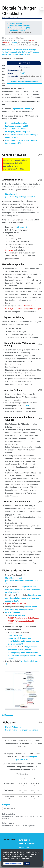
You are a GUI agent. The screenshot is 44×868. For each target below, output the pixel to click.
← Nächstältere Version (20, 50)
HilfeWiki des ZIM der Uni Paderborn (24, 81)
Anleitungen (8, 808)
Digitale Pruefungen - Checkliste (20, 32)
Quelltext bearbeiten (41, 154)
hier (27, 406)
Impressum (24, 847)
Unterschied (7, 50)
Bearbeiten (39, 154)
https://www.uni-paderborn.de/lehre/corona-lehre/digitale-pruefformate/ (23, 589)
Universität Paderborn (15, 23)
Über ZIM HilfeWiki (27, 844)
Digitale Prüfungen (13, 727)
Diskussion (7, 43)
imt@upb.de (20, 227)
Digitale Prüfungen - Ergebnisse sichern (21, 730)
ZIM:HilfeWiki (13, 30)
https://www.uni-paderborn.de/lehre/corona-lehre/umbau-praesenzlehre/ (23, 598)
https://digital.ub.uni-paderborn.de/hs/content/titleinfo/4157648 (23, 579)
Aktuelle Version (24, 52)
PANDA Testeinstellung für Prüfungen (23, 618)
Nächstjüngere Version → (11, 54)
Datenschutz (25, 840)
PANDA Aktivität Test (17, 615)
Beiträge (15, 43)
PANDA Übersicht (13, 612)
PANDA (22, 30)
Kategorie (6, 805)
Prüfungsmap (8, 715)
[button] (13, 863)
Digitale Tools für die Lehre (16, 604)
